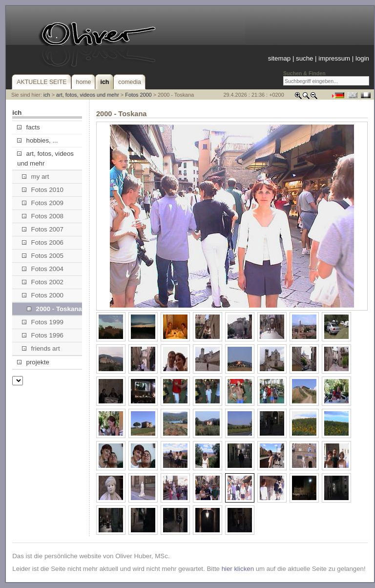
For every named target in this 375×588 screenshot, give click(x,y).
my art (35, 177)
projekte (33, 362)
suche (304, 58)
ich (47, 95)
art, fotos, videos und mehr (88, 95)
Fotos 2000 (138, 95)
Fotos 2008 (43, 216)
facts (28, 127)
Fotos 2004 (43, 269)
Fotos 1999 (43, 322)
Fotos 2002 (43, 282)
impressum (334, 58)
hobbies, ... (37, 140)
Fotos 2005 (43, 256)
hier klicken (238, 569)
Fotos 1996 (43, 335)
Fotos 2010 (43, 190)
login (362, 58)
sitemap (279, 58)
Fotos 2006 (43, 242)
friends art (41, 348)
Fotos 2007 (43, 229)
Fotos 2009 (43, 203)
